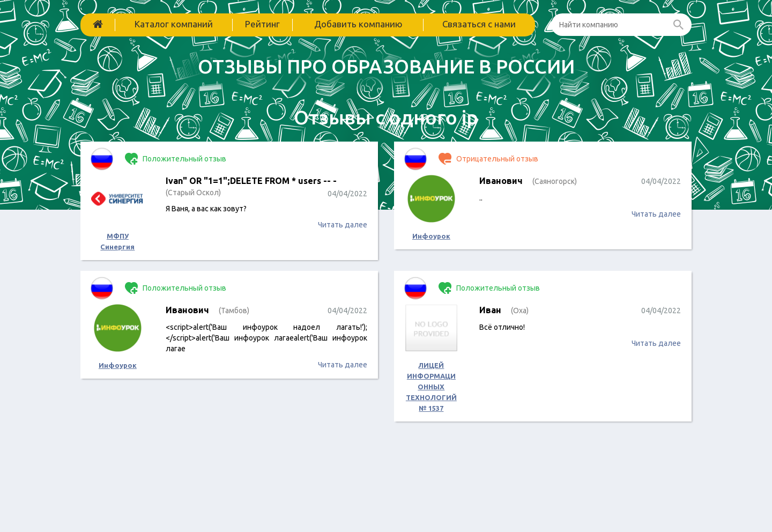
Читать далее (343, 225)
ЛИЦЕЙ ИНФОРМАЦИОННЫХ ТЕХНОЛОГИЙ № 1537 (431, 387)
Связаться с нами (479, 24)
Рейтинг (262, 24)
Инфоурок (431, 236)
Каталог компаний (174, 24)
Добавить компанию (358, 24)
